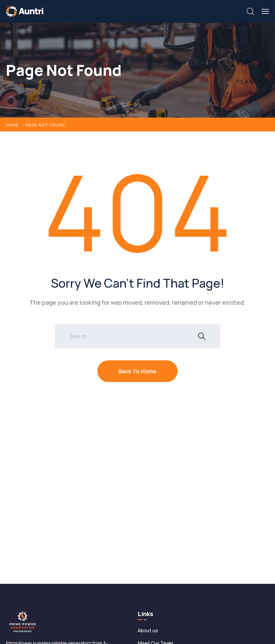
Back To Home (137, 371)
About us (148, 630)
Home (12, 125)
